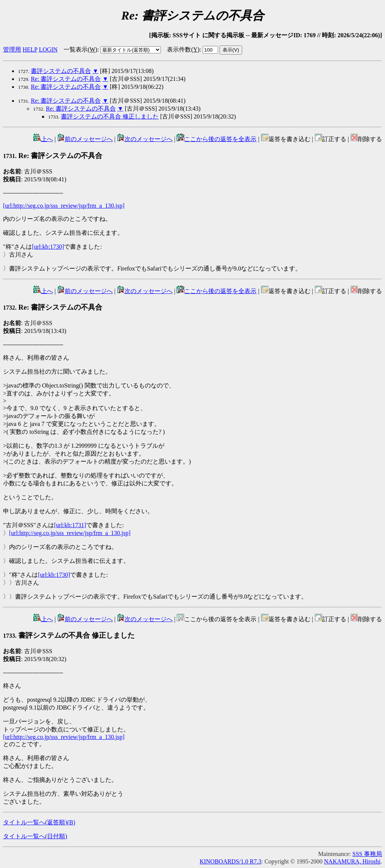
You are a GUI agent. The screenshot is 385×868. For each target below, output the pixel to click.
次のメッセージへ (145, 139)
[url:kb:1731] (70, 525)
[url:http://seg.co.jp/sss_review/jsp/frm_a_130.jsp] (64, 206)
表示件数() (183, 49)
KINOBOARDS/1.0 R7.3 (230, 861)
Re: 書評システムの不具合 (66, 79)
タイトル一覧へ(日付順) (35, 836)
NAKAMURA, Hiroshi (352, 861)
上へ (43, 139)
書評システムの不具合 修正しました (110, 116)
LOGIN (48, 49)
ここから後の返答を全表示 (217, 139)
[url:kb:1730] (48, 247)
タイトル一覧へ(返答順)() (39, 822)
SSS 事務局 (367, 854)
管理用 (12, 49)
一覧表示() (80, 49)
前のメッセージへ (85, 139)
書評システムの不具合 (61, 71)
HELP (30, 49)
